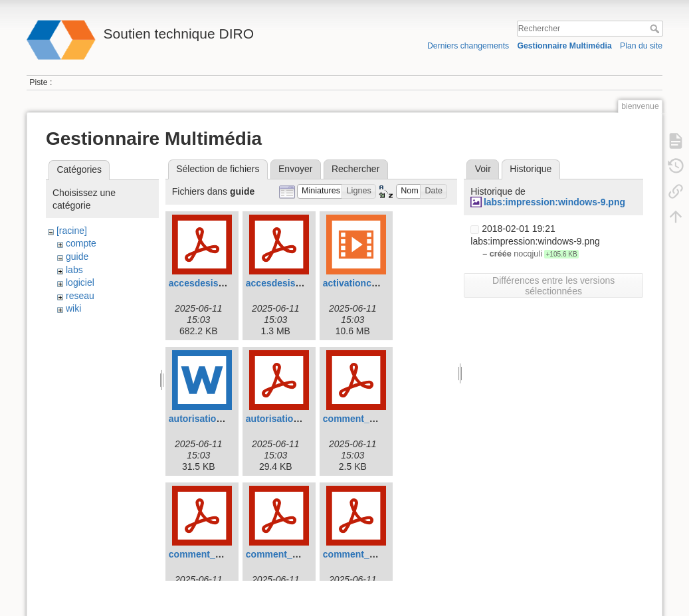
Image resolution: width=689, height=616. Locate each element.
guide (77, 257)
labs (74, 270)
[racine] (72, 231)
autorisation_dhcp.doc (219, 419)
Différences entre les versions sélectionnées (553, 286)
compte (81, 243)
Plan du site (641, 46)
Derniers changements (468, 46)
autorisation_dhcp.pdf (295, 419)
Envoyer (295, 169)
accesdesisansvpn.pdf (218, 283)
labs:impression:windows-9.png (554, 202)
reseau (80, 296)
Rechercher (656, 29)
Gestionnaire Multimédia (564, 46)
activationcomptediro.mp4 (381, 283)
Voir (483, 169)
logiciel (80, 282)
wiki (73, 308)
